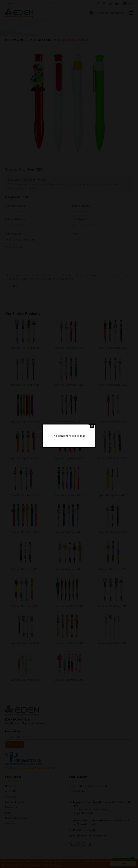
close (92, 426)
